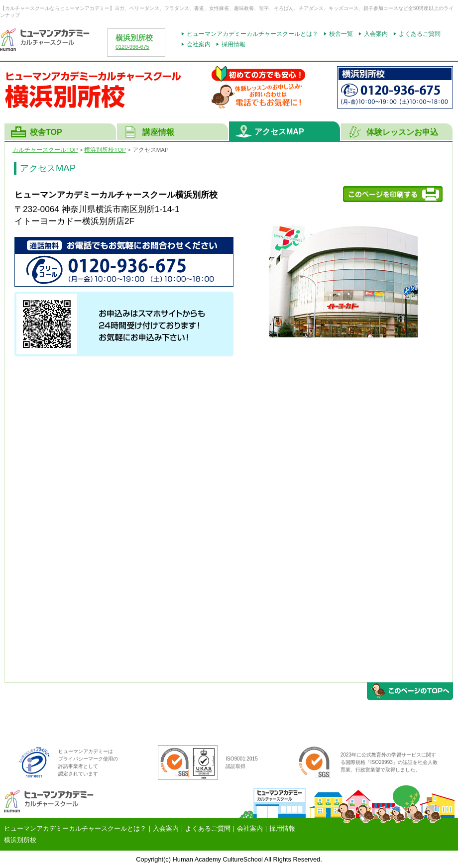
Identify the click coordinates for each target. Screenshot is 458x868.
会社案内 (199, 44)
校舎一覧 (341, 34)
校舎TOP (46, 132)
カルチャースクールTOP (45, 150)
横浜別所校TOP (105, 150)
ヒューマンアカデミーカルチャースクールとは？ (252, 34)
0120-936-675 (132, 47)
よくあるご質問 (420, 34)
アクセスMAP (279, 132)
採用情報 (233, 44)
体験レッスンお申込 (402, 132)
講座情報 (158, 132)
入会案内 (376, 34)
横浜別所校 (134, 38)
